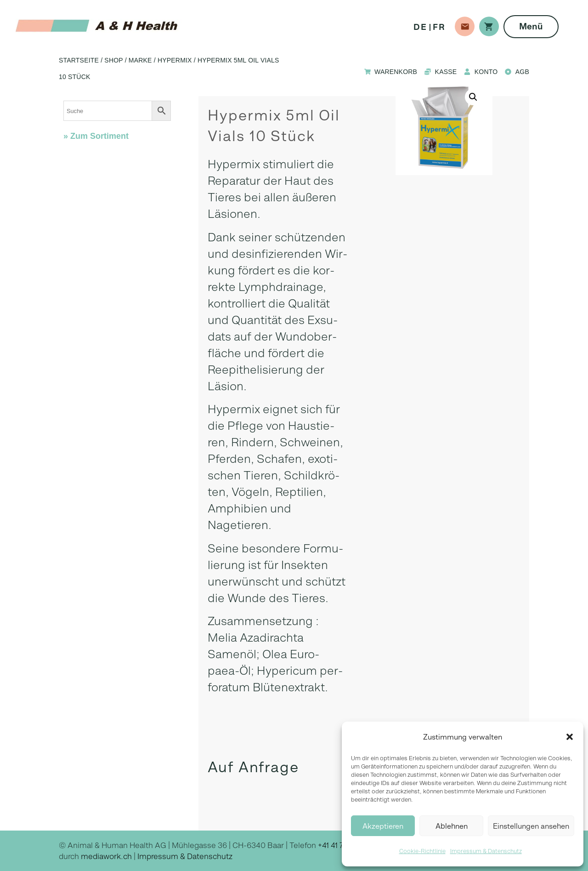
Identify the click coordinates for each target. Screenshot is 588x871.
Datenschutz (210, 856)
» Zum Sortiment (96, 136)
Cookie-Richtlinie (422, 851)
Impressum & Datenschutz (486, 851)
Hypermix (175, 60)
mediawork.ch (106, 856)
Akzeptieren (383, 826)
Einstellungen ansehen (531, 826)
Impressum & (162, 856)
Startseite (79, 60)
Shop (113, 60)
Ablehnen (452, 826)
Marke (140, 60)
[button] (570, 737)
